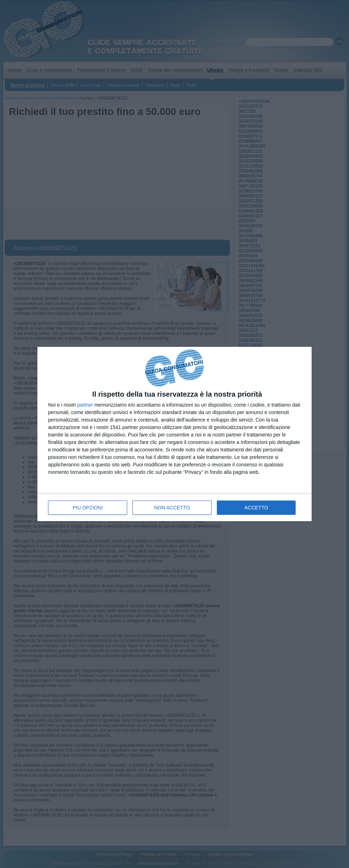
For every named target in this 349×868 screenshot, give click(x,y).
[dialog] (174, 434)
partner (85, 405)
